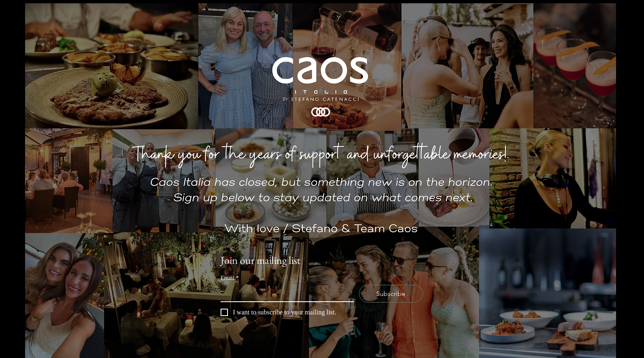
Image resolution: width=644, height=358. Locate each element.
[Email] (285, 293)
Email (230, 278)
